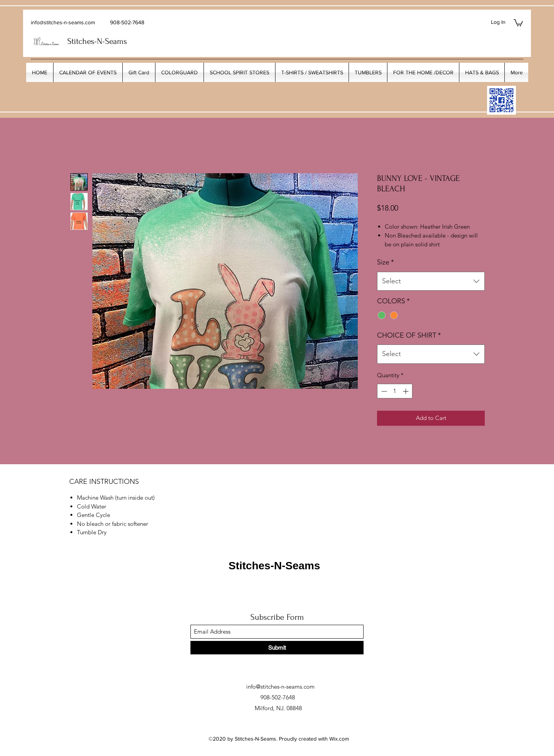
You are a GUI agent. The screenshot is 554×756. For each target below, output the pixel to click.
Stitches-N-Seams (274, 566)
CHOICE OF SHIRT (409, 335)
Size (385, 262)
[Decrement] (383, 391)
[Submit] (277, 648)
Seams (116, 41)
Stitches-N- (86, 41)
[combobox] (431, 281)
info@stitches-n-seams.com (63, 22)
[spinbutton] (395, 391)
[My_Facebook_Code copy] (501, 100)
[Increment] (406, 391)
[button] (518, 22)
